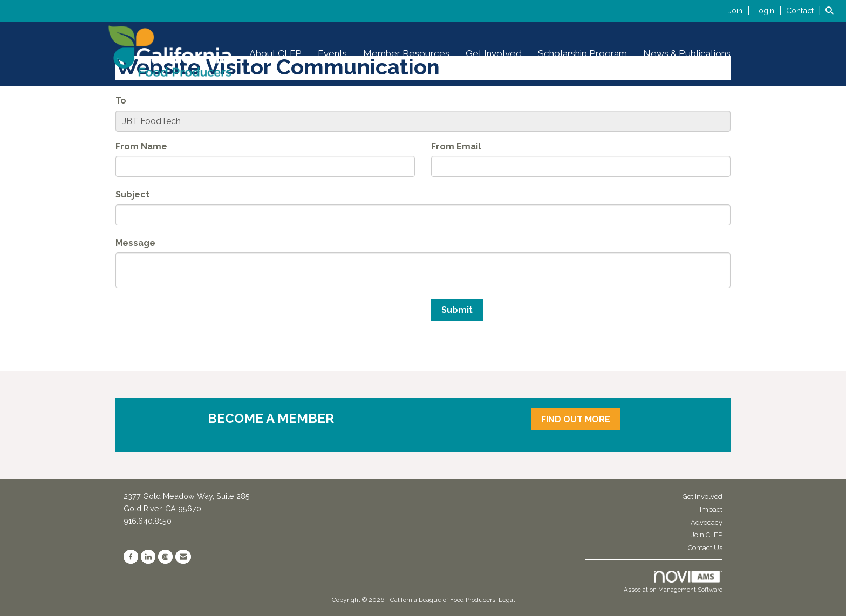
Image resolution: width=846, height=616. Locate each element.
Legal (507, 600)
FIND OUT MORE (576, 419)
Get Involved (494, 53)
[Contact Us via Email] (183, 557)
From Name (141, 146)
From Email (456, 146)
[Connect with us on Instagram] (165, 557)
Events (332, 53)
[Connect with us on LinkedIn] (148, 557)
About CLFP (275, 53)
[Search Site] (832, 11)
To (121, 101)
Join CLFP (707, 535)
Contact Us (705, 548)
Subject (132, 194)
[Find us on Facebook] (131, 557)
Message (135, 243)
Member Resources (406, 53)
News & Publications (687, 53)
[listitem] (740, 11)
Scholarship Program (582, 53)
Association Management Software (673, 582)
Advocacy (707, 522)
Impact (711, 509)
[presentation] (197, 320)
